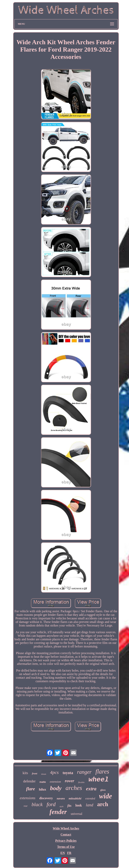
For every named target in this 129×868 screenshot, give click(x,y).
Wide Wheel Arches (66, 828)
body (56, 788)
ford (51, 804)
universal (77, 814)
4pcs (54, 772)
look (79, 805)
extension (55, 782)
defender (29, 781)
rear (26, 806)
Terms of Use (66, 847)
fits (69, 806)
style (61, 806)
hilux (42, 789)
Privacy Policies (66, 841)
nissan (44, 774)
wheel (98, 780)
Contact (66, 835)
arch (103, 804)
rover (70, 781)
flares (102, 771)
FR (69, 853)
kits (25, 773)
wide (106, 796)
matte (43, 782)
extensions (27, 798)
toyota (68, 773)
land (90, 805)
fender (58, 812)
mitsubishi (75, 798)
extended (90, 799)
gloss (103, 790)
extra (91, 789)
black (37, 804)
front (35, 773)
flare (31, 789)
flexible (81, 782)
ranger (84, 772)
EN (63, 853)
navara (61, 799)
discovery (46, 798)
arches (74, 788)
